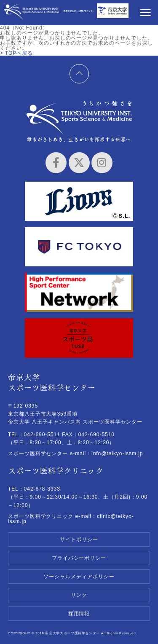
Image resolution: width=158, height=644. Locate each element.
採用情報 (79, 614)
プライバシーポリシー (79, 558)
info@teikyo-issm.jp (117, 453)
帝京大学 (113, 14)
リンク (79, 595)
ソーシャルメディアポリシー (79, 577)
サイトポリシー (79, 539)
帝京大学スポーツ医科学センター (32, 14)
